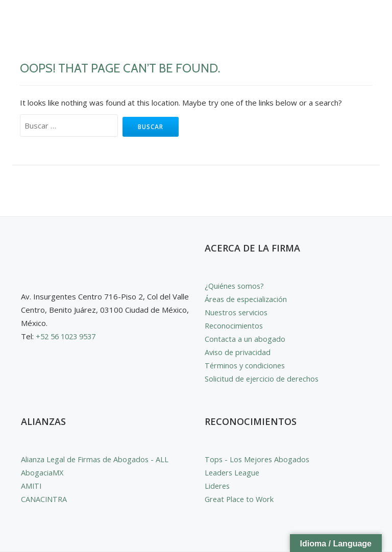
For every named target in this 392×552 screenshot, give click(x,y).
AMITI (32, 486)
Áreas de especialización (248, 299)
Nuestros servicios (238, 312)
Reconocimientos (235, 325)
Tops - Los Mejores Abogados (259, 459)
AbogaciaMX (42, 472)
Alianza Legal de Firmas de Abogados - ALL (96, 459)
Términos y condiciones (246, 365)
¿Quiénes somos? (236, 286)
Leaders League (233, 472)
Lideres (218, 486)
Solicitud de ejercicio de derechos (263, 379)
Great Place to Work (240, 499)
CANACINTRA (44, 499)
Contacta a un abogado (245, 339)
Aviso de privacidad (239, 352)
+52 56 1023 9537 (69, 336)
